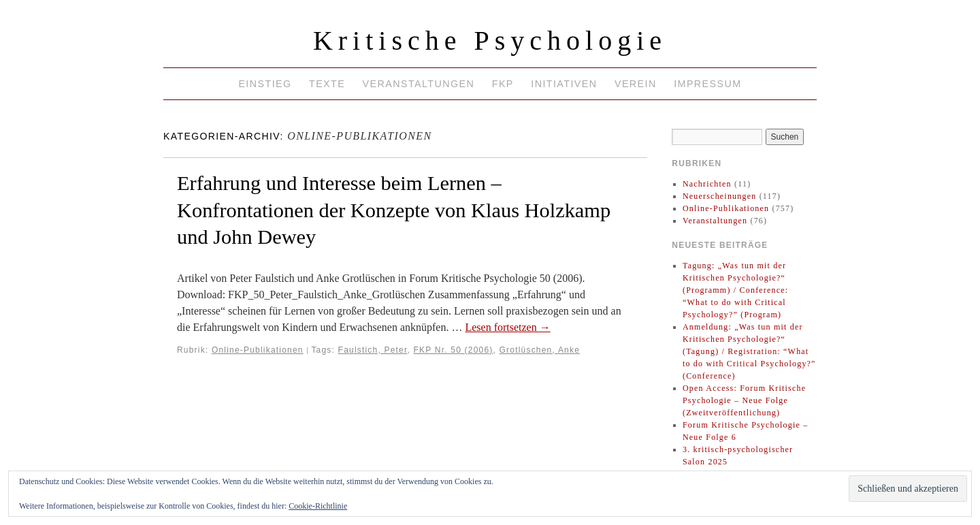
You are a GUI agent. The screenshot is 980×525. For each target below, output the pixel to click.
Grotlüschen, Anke (540, 350)
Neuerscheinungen (720, 196)
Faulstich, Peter (373, 350)
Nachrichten (707, 184)
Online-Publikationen (258, 350)
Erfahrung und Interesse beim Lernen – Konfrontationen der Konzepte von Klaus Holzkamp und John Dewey (394, 210)
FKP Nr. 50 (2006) (454, 350)
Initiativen (564, 84)
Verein (636, 84)
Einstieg (265, 84)
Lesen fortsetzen (507, 327)
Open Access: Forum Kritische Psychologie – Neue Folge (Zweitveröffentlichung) (744, 400)
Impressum (707, 84)
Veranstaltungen (419, 84)
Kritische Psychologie (490, 41)
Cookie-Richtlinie (318, 506)
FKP (503, 84)
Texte (327, 84)
